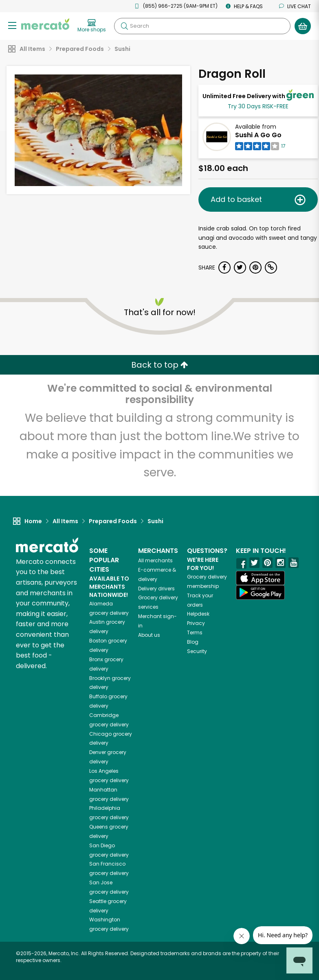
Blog (193, 642)
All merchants (155, 560)
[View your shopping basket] (303, 26)
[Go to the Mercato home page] (45, 24)
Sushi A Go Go (258, 135)
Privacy (196, 623)
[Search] (202, 26)
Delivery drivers (156, 589)
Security (197, 651)
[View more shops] (92, 26)
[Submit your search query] (124, 26)
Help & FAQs (244, 6)
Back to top (160, 365)
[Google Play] (260, 592)
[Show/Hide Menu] (12, 25)
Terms (195, 633)
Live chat (295, 6)
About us (149, 635)
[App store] (260, 578)
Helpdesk (198, 614)
